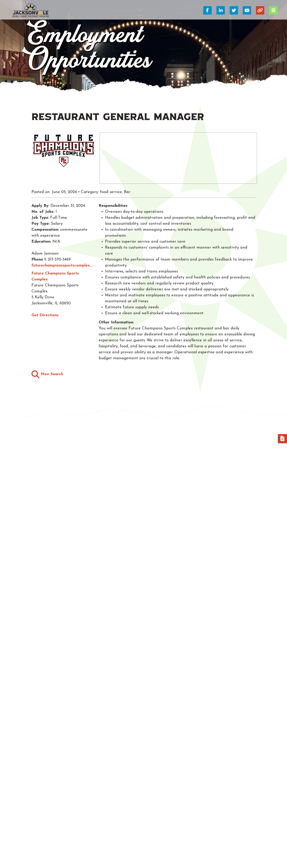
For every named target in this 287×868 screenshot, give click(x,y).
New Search (47, 374)
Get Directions (45, 315)
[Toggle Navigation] (273, 10)
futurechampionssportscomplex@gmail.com (63, 266)
